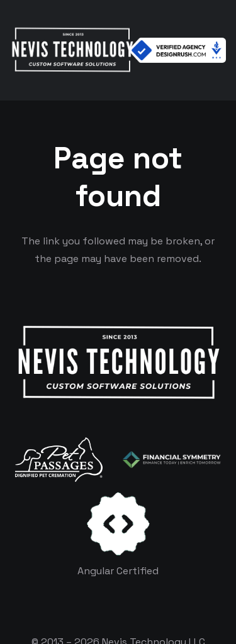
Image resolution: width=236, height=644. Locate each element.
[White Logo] (72, 50)
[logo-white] (59, 459)
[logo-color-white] (172, 460)
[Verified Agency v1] (177, 50)
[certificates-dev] (118, 524)
